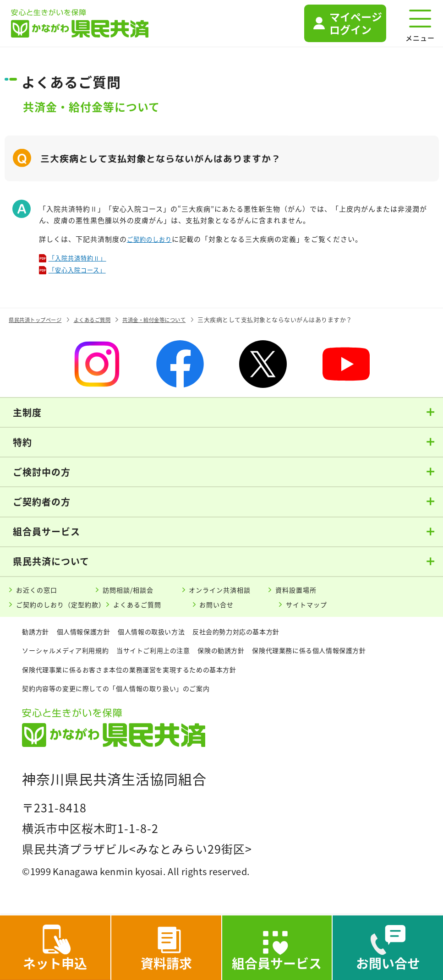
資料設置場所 (300, 593)
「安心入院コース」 (83, 272)
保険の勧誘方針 (248, 656)
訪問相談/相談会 (132, 593)
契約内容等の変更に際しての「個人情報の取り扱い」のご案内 (129, 694)
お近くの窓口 (40, 593)
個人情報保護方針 (92, 637)
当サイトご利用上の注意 (171, 656)
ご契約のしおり (153, 239)
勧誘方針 (37, 637)
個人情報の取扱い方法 (169, 637)
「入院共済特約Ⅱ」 (83, 259)
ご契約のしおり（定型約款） (68, 610)
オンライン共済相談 (225, 593)
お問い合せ (233, 610)
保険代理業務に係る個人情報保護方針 (87, 675)
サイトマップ (323, 610)
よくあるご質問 (154, 610)
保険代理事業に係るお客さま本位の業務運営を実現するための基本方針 (282, 675)
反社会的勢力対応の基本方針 (265, 637)
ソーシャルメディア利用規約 (71, 656)
